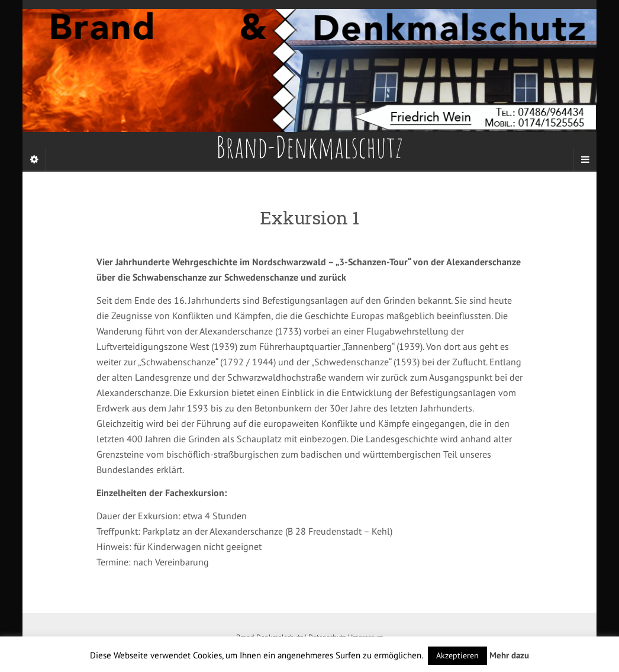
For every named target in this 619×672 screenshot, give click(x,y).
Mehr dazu (509, 655)
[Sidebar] (34, 159)
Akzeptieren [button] (457, 655)
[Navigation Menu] (585, 159)
